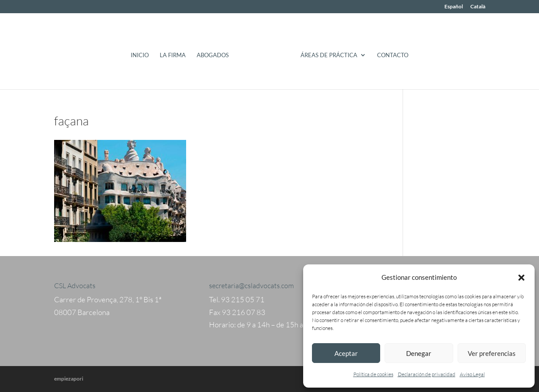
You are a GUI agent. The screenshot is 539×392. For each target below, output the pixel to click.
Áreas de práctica (329, 55)
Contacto (393, 55)
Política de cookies (373, 374)
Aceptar (346, 353)
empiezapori (69, 379)
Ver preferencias (492, 353)
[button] (521, 278)
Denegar (419, 353)
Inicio (140, 55)
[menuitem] (454, 9)
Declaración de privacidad (427, 374)
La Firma (173, 55)
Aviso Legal (472, 374)
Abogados (213, 55)
